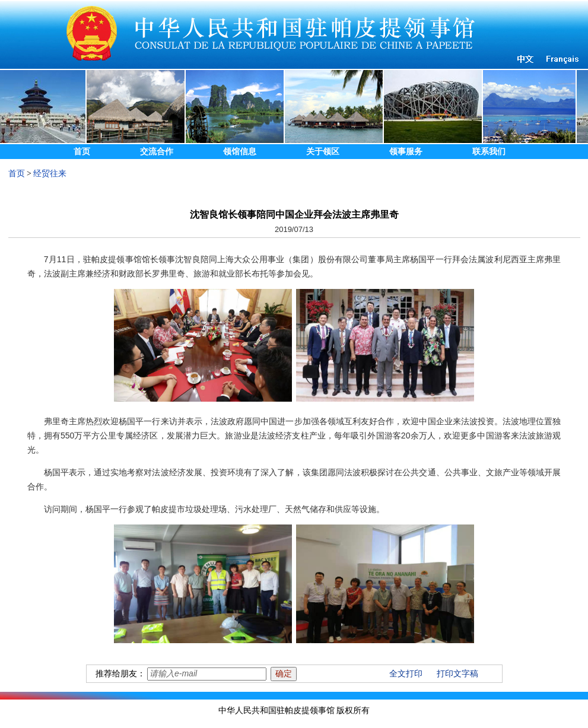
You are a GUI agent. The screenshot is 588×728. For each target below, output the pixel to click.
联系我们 (489, 152)
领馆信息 (240, 152)
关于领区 (323, 152)
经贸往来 (50, 174)
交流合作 (157, 152)
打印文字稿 (457, 674)
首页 (82, 152)
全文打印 (406, 674)
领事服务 (406, 152)
